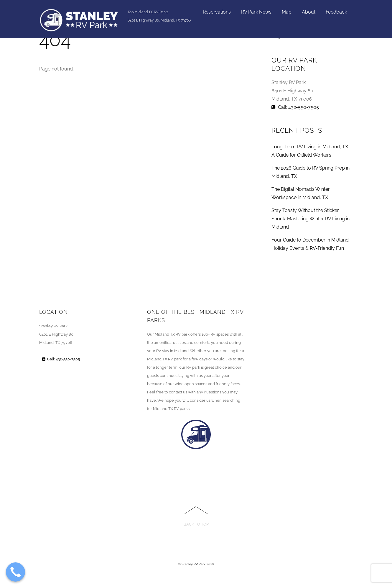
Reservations (217, 12)
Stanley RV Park (193, 564)
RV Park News (256, 12)
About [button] (309, 12)
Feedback (336, 12)
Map (287, 12)
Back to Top (196, 524)
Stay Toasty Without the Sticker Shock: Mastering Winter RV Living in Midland (311, 219)
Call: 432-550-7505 (295, 107)
